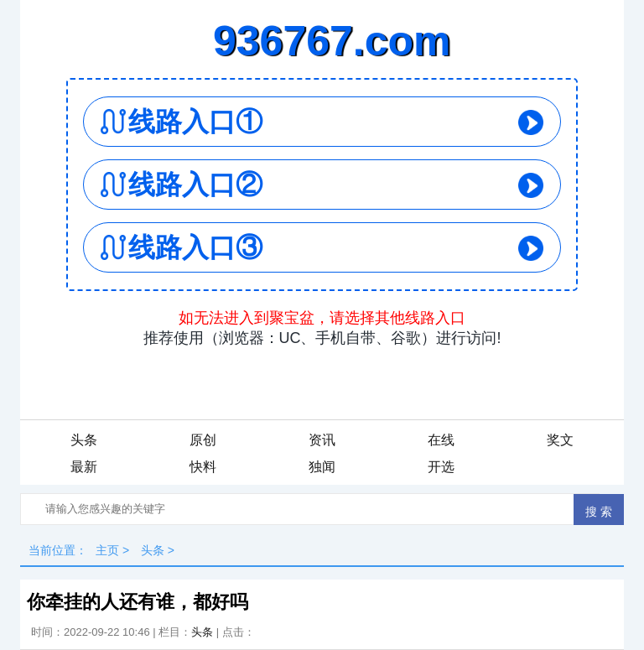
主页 (107, 550)
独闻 (322, 467)
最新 (84, 467)
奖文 (560, 440)
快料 (203, 467)
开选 (441, 467)
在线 (441, 440)
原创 (203, 440)
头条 (84, 440)
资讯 (322, 440)
